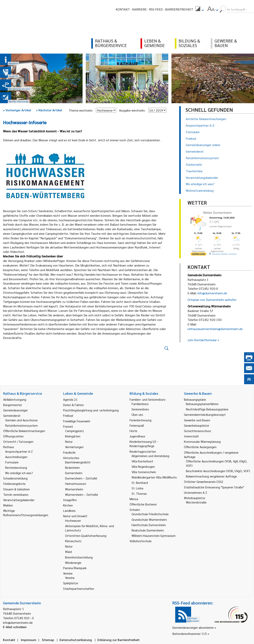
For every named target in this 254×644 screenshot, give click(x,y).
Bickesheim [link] (72, 467)
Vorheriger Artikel (17, 110)
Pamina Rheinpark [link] (75, 568)
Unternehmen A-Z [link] (196, 492)
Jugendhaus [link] (137, 436)
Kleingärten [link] (73, 436)
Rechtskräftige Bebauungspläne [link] (207, 409)
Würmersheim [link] (74, 489)
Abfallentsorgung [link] (15, 399)
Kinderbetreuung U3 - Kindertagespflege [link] (144, 444)
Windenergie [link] (73, 563)
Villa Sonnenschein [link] (144, 472)
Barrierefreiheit (179, 9)
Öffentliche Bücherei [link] (143, 504)
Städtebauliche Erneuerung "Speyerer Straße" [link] (214, 487)
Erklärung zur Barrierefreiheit (119, 640)
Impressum (29, 640)
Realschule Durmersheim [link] (148, 530)
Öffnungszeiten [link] (13, 436)
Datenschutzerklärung (76, 640)
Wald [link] (68, 552)
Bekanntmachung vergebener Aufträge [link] (211, 476)
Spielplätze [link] (71, 583)
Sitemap (48, 640)
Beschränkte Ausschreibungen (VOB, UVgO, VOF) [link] (218, 471)
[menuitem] (200, 9)
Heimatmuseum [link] (76, 484)
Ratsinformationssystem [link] (21, 425)
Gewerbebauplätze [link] (197, 425)
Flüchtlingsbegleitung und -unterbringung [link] (91, 410)
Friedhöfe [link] (69, 452)
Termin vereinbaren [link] (16, 494)
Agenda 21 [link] (70, 399)
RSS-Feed (156, 9)
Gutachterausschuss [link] (198, 431)
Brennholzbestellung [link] (79, 557)
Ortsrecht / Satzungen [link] (18, 441)
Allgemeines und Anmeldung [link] (150, 456)
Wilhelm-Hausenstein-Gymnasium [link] (154, 536)
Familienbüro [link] (140, 404)
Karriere (139, 9)
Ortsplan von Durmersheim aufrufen (212, 300)
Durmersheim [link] (74, 473)
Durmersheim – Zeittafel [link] (81, 478)
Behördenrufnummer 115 (190, 634)
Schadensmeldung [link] (15, 478)
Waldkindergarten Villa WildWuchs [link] (154, 477)
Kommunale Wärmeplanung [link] (202, 441)
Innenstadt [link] (191, 436)
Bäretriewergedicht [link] (78, 462)
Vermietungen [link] (74, 447)
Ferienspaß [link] (137, 425)
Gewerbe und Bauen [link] (197, 420)
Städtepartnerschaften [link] (79, 589)
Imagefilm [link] (70, 500)
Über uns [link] (137, 414)
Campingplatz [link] (75, 431)
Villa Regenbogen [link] (143, 466)
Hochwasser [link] (73, 520)
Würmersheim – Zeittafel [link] (82, 494)
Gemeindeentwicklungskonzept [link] (205, 414)
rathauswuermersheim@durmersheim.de (215, 329)
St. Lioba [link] (137, 488)
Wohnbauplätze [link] (195, 498)
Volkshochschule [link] (141, 541)
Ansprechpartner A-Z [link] (19, 451)
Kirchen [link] (68, 505)
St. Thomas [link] (139, 493)
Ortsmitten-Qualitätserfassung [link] (86, 536)
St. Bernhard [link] (140, 483)
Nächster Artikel (49, 110)
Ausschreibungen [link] (16, 457)
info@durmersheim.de (212, 293)
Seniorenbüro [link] (140, 409)
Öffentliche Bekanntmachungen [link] (24, 431)
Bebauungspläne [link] (195, 399)
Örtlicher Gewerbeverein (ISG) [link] (203, 482)
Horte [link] (133, 431)
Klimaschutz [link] (73, 541)
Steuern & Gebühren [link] (16, 489)
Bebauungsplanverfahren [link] (202, 404)
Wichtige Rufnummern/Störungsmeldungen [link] (26, 513)
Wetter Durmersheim (217, 213)
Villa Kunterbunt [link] (142, 461)
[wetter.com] (198, 255)
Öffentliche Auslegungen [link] (200, 447)
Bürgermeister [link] (13, 405)
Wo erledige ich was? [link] (19, 473)
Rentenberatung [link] (16, 467)
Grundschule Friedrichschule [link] (150, 514)
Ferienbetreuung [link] (140, 420)
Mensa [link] (134, 499)
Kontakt (123, 9)
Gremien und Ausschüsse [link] (21, 420)
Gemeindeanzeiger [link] (15, 410)
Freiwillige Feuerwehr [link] (77, 421)
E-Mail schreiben (15, 627)
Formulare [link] (12, 462)
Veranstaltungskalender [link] (19, 500)
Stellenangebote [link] (14, 484)
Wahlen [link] (8, 505)
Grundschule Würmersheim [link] (149, 519)
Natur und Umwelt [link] (75, 516)
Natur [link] (69, 441)
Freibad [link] (68, 415)
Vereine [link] (70, 578)
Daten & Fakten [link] (73, 405)
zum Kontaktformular (202, 340)
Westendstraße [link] (196, 502)
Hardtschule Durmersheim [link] (149, 525)
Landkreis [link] (69, 511)
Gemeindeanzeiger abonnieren (193, 627)
